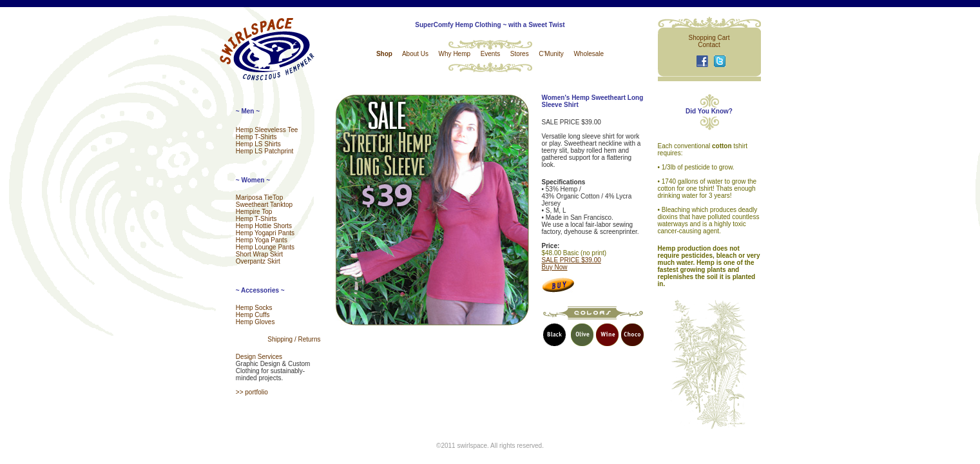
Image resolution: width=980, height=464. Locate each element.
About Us (415, 54)
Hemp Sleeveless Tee (267, 130)
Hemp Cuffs (253, 315)
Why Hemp (455, 54)
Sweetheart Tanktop (264, 205)
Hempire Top (254, 212)
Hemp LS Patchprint (265, 151)
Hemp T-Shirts (256, 137)
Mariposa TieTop (259, 198)
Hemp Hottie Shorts (264, 226)
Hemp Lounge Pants (265, 247)
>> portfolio (252, 392)
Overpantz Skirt (258, 261)
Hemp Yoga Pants (262, 240)
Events (491, 54)
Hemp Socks (254, 308)
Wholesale (589, 54)
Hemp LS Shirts (258, 144)
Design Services (259, 357)
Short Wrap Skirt (259, 254)
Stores (520, 54)
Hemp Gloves (255, 322)
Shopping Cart (709, 38)
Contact (709, 45)
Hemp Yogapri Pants (265, 233)
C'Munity (551, 54)
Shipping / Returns (294, 339)
